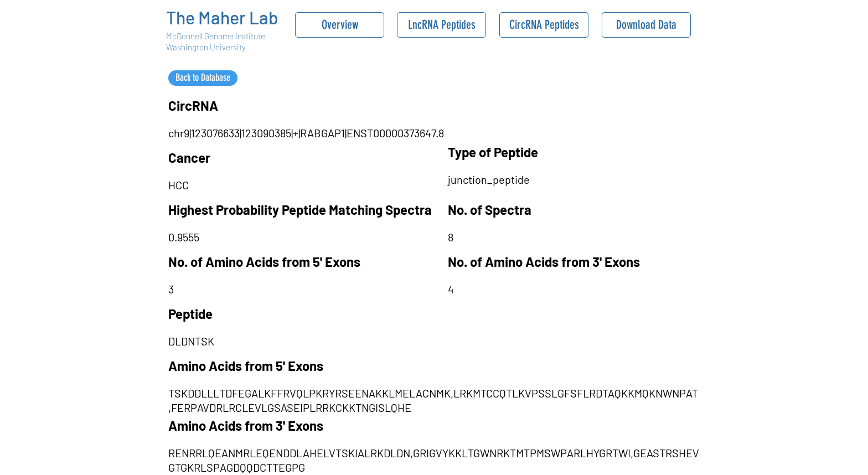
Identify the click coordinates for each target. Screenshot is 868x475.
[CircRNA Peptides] (544, 25)
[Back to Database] (203, 78)
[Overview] (340, 25)
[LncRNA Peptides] (441, 25)
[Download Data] (646, 25)
